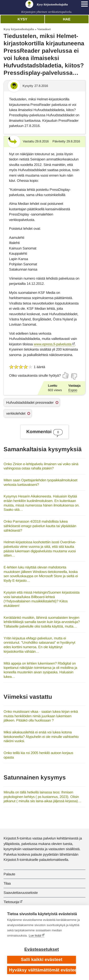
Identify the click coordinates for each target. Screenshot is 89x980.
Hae (67, 19)
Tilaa (7, 883)
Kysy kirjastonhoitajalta (19, 29)
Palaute (9, 874)
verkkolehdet (16, 413)
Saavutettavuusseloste (21, 893)
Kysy (22, 19)
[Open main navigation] (84, 4)
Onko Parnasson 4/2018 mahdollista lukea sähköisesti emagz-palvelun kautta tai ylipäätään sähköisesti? (40, 526)
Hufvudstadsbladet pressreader (30, 402)
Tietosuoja (11, 902)
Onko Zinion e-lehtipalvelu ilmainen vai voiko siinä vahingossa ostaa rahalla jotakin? (41, 466)
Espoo (73, 390)
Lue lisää (35, 935)
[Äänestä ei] (74, 376)
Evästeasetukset (42, 949)
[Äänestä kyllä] (66, 375)
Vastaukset (44, 29)
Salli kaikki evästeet (42, 960)
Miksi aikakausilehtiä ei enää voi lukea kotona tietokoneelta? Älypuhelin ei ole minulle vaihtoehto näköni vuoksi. (41, 736)
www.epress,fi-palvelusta (53, 344)
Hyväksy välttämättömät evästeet (43, 970)
